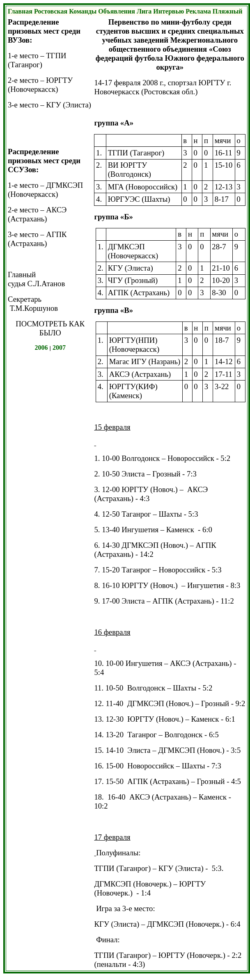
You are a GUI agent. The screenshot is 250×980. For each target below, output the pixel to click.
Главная (20, 11)
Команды (83, 11)
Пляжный (228, 11)
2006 (41, 348)
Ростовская (51, 11)
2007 (59, 348)
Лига (144, 11)
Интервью (169, 11)
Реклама (198, 11)
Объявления (117, 11)
